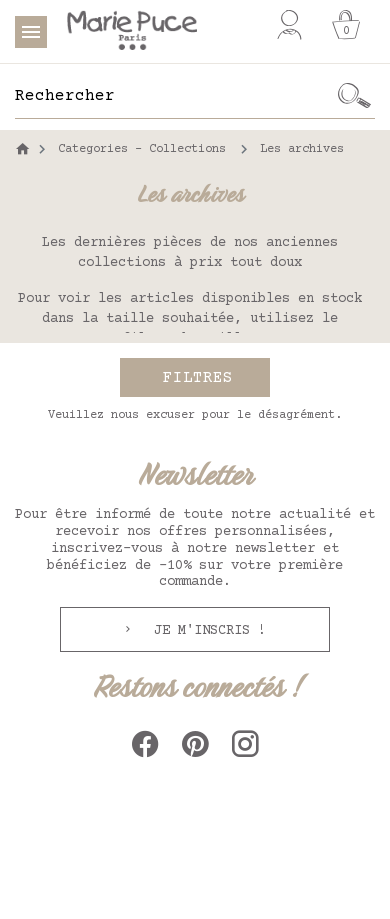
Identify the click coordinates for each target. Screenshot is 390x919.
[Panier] (346, 25)
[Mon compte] (289, 25)
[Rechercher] (175, 96)
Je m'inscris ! (206, 631)
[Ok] (355, 96)
